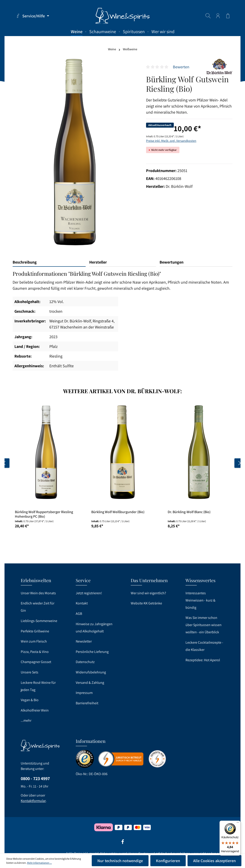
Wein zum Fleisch (34, 641)
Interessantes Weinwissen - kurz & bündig (200, 600)
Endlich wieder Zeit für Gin (38, 607)
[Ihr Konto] (218, 16)
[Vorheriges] (5, 463)
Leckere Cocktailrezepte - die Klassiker (204, 646)
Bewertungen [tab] (172, 262)
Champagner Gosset (36, 662)
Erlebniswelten (36, 580)
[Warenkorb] (228, 16)
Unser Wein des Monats (38, 593)
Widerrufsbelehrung (91, 672)
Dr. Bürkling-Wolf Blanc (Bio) (189, 512)
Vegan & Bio (30, 700)
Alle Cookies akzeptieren (214, 861)
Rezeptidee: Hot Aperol (203, 660)
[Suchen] (208, 16)
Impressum (84, 693)
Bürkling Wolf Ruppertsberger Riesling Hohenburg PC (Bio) (44, 514)
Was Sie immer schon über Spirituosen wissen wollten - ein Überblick (204, 625)
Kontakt (82, 603)
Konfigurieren (168, 861)
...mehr (26, 720)
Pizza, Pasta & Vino (35, 652)
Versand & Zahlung (90, 683)
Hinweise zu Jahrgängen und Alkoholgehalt (94, 628)
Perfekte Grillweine (35, 631)
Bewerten (181, 67)
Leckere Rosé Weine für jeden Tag (38, 686)
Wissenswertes (200, 580)
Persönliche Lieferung (92, 652)
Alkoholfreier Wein (35, 710)
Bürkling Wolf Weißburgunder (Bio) (118, 512)
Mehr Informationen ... (39, 863)
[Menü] (238, 823)
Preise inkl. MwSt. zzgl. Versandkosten (171, 141)
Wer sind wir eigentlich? (148, 593)
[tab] (49, 262)
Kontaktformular (33, 801)
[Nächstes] (239, 463)
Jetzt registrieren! (89, 593)
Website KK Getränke (146, 603)
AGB (79, 614)
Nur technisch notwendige (120, 861)
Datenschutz (85, 662)
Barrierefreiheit (87, 703)
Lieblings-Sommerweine (39, 621)
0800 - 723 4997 (35, 778)
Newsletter (84, 641)
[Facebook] (123, 843)
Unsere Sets (30, 672)
